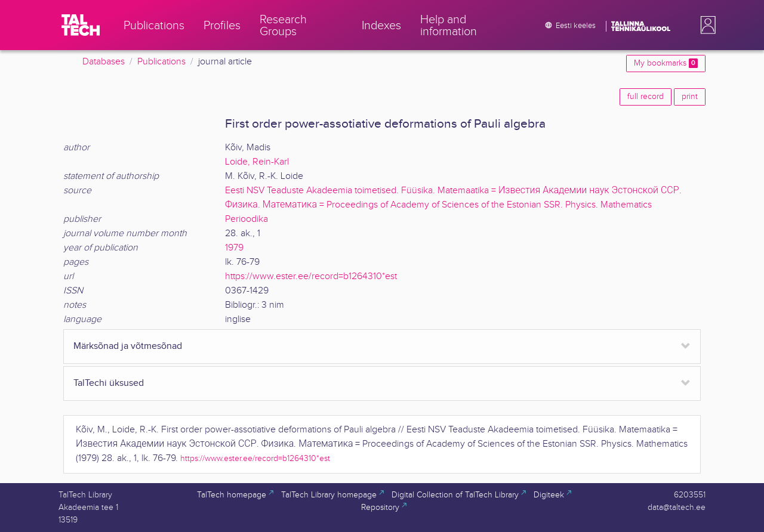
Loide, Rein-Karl (257, 162)
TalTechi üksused (109, 383)
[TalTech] (81, 25)
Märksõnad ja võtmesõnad (128, 346)
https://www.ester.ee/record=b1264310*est (311, 276)
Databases (104, 62)
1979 (234, 248)
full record (646, 97)
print (690, 97)
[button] (706, 25)
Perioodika (247, 219)
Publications (161, 62)
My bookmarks (666, 63)
